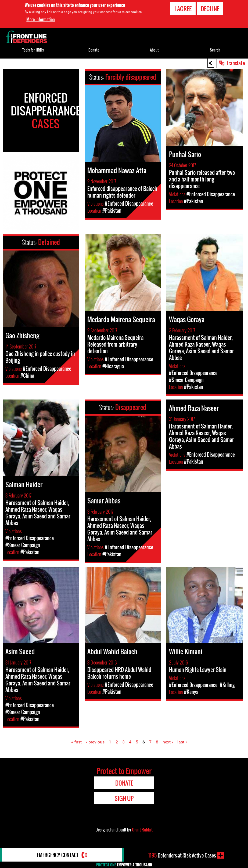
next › (168, 742)
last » (182, 742)
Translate (236, 63)
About (154, 50)
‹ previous (95, 742)
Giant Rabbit (142, 830)
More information (41, 19)
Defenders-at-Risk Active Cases (182, 855)
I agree (183, 8)
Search (215, 50)
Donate (94, 50)
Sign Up (124, 798)
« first (76, 742)
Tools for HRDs (33, 50)
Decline (210, 8)
